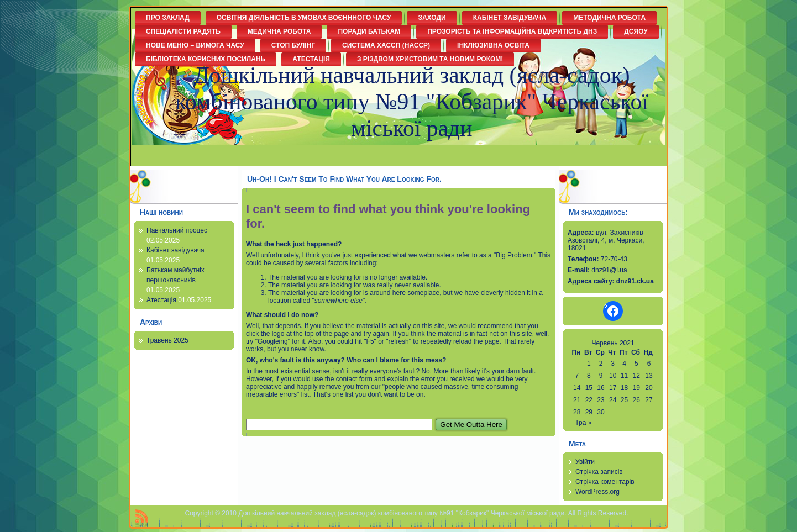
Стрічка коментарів (605, 482)
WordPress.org (597, 492)
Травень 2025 (167, 340)
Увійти (585, 462)
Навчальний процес (177, 230)
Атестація (161, 300)
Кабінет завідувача (175, 250)
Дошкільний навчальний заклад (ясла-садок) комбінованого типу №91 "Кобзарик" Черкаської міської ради (412, 102)
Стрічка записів (599, 472)
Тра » (583, 423)
